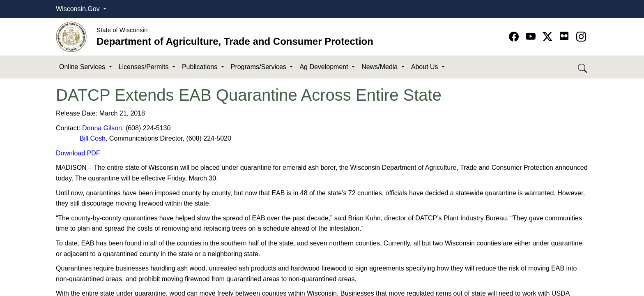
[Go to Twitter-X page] (549, 37)
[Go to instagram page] (581, 37)
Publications (201, 67)
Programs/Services (260, 67)
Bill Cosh (93, 138)
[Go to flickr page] (564, 36)
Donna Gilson (102, 128)
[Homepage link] (71, 36)
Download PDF (78, 153)
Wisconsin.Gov (79, 9)
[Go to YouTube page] (532, 37)
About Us (425, 67)
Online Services (83, 67)
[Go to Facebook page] (515, 37)
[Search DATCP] (583, 67)
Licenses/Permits (145, 67)
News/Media (380, 67)
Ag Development (325, 67)
